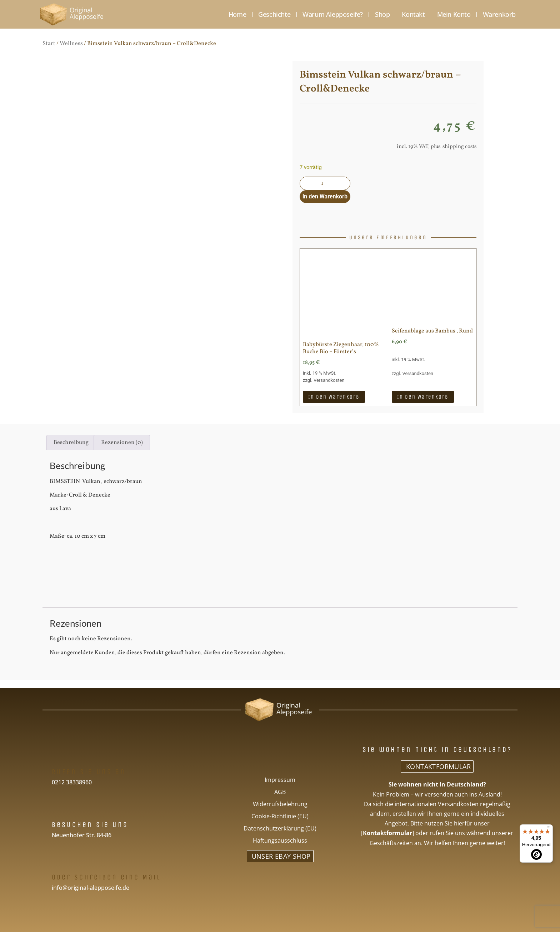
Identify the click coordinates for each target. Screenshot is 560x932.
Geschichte (274, 14)
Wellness (71, 44)
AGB (280, 792)
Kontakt (413, 14)
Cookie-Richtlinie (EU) (280, 816)
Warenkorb (499, 14)
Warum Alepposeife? (333, 14)
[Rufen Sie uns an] (58, 756)
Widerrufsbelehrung (280, 804)
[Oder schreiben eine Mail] (58, 861)
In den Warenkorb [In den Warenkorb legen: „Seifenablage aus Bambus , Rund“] (423, 396)
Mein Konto (454, 14)
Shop (382, 14)
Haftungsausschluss (280, 840)
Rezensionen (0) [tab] (122, 442)
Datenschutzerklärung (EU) (280, 828)
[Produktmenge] (324, 183)
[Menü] (549, 829)
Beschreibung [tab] (71, 442)
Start (49, 44)
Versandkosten (329, 380)
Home (237, 14)
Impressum (280, 779)
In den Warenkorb (324, 196)
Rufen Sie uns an (89, 771)
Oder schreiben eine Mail (106, 877)
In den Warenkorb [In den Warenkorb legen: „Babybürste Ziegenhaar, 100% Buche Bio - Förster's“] (334, 396)
